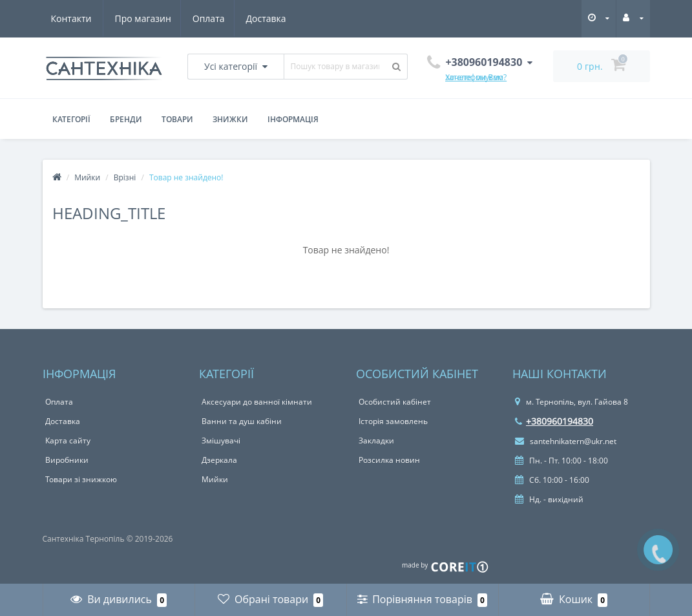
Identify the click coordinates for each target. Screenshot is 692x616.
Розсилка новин (389, 460)
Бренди (126, 119)
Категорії (71, 119)
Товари (177, 119)
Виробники (67, 460)
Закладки (376, 441)
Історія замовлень (393, 421)
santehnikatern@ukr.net (566, 441)
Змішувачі (221, 441)
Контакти (270, 18)
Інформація (293, 119)
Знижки (230, 119)
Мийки (87, 177)
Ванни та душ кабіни (242, 421)
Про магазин (79, 18)
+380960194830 (554, 421)
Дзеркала (219, 460)
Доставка (206, 18)
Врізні (125, 177)
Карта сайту (68, 441)
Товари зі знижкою (81, 479)
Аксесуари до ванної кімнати (257, 402)
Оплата (147, 18)
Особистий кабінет (395, 402)
